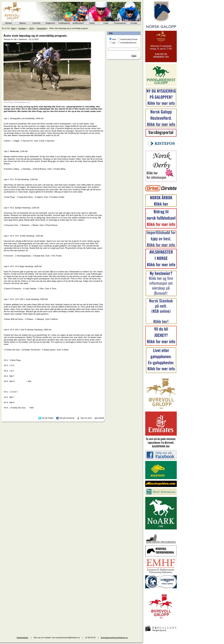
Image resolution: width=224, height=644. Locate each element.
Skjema (22, 23)
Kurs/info (36, 23)
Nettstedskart (22, 638)
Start (13, 28)
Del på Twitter (48, 418)
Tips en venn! (86, 418)
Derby (92, 23)
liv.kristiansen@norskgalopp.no (114, 638)
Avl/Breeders (78, 23)
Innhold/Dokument (128, 43)
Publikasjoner (64, 23)
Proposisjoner (120, 23)
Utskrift (101, 418)
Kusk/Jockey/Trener (129, 39)
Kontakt (134, 23)
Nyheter (9, 23)
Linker (106, 23)
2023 (31, 28)
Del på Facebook (67, 418)
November (41, 28)
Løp (114, 43)
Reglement (50, 23)
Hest (114, 39)
